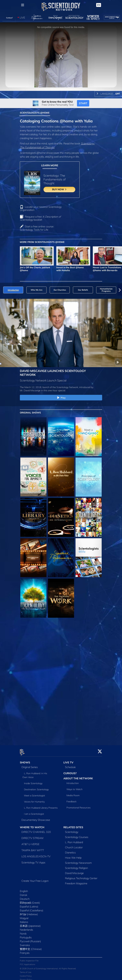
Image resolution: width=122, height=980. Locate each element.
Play (61, 398)
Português (26, 935)
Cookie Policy (26, 974)
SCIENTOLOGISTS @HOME (35, 113)
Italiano (24, 920)
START (83, 103)
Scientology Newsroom (78, 861)
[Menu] (23, 5)
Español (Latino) (29, 905)
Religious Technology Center (81, 876)
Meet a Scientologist (35, 794)
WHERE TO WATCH (32, 825)
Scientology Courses (77, 835)
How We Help (73, 856)
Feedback (71, 800)
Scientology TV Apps (33, 861)
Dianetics (70, 851)
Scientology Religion (76, 866)
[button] (120, 290)
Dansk (24, 893)
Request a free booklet (40, 218)
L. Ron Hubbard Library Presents (41, 806)
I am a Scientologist (34, 812)
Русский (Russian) (30, 939)
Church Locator (74, 845)
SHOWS (25, 761)
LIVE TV (68, 761)
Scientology (72, 830)
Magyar (24, 916)
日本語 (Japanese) (30, 924)
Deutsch (25, 897)
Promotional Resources (79, 806)
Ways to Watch (74, 787)
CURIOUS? (70, 771)
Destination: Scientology (36, 788)
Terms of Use (25, 970)
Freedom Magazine (76, 881)
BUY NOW (59, 189)
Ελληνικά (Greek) (30, 901)
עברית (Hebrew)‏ (29, 912)
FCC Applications (28, 963)
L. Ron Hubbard (74, 840)
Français (25, 951)
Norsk (23, 932)
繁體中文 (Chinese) (31, 947)
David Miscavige (74, 871)
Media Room (73, 793)
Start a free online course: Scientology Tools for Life (37, 228)
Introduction (73, 781)
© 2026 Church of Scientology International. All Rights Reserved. (48, 967)
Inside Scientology (33, 782)
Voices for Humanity (34, 800)
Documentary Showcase (36, 818)
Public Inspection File (29, 959)
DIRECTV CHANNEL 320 (36, 830)
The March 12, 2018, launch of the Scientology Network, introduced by (57, 387)
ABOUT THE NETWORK (78, 777)
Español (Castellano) (32, 908)
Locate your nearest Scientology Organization (41, 208)
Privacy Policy (26, 978)
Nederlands (26, 928)
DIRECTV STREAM (32, 836)
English (24, 889)
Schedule (70, 765)
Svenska (25, 943)
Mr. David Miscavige (30, 390)
